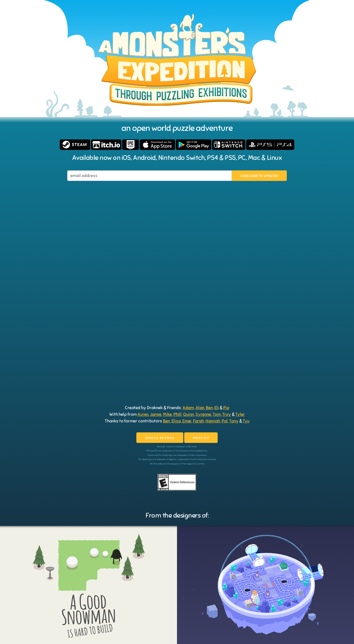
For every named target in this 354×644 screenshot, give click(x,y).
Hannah (213, 421)
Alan (200, 408)
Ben (209, 408)
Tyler (240, 414)
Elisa (176, 421)
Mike (167, 414)
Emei (187, 421)
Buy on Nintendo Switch (229, 145)
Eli (217, 408)
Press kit (201, 438)
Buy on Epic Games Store (131, 145)
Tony (234, 421)
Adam (188, 408)
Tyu (246, 421)
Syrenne (203, 414)
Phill (177, 414)
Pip (226, 408)
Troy (227, 414)
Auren (143, 414)
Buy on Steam (75, 145)
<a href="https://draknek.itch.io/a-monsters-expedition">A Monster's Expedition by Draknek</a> (177, 371)
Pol (225, 421)
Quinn (188, 414)
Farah (198, 421)
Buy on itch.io (106, 145)
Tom (217, 414)
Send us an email (160, 438)
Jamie (156, 414)
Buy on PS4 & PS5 (270, 145)
